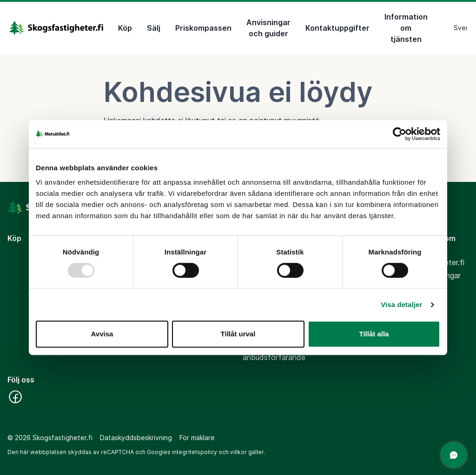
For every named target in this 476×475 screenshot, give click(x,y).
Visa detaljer (401, 304)
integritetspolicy (195, 452)
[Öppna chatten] (454, 455)
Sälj (154, 28)
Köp (125, 28)
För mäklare (197, 438)
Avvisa (102, 334)
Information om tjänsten (406, 28)
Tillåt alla (374, 334)
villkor (238, 452)
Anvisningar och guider (268, 28)
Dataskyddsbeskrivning (136, 438)
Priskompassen (203, 28)
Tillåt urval (238, 334)
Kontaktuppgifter (337, 28)
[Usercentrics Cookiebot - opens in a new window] (400, 134)
